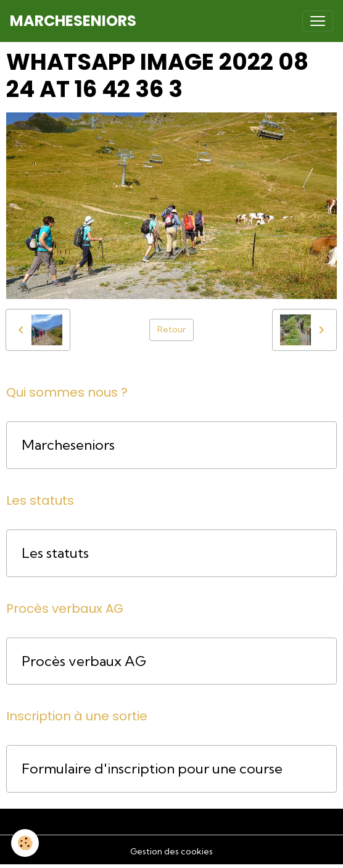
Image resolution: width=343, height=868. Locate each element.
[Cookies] (25, 843)
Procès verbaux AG (84, 661)
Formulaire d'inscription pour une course (152, 769)
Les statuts (55, 553)
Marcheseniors (68, 445)
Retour (171, 329)
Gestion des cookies (171, 851)
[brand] (73, 21)
